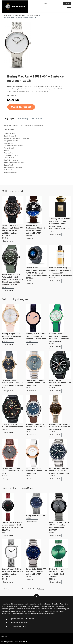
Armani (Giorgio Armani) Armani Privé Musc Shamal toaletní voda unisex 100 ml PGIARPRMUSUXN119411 (61, 224)
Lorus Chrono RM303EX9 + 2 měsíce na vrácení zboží (60, 383)
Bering (31, 488)
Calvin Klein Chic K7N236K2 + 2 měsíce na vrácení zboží (36, 471)
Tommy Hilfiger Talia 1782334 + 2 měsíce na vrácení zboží (12, 336)
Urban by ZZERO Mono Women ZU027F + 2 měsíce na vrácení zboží (36, 336)
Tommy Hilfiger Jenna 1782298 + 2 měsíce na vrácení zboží (35, 383)
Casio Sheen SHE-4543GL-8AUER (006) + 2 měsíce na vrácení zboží (12, 383)
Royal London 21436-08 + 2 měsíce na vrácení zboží (13, 471)
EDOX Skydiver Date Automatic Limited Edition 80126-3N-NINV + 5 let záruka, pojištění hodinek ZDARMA (12, 280)
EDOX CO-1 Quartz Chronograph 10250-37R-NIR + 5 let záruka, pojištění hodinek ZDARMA (13, 230)
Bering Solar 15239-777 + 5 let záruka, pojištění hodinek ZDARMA (36, 571)
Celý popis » (11, 95)
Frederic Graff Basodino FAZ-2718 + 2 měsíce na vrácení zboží (60, 427)
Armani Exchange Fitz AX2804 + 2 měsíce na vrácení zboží (35, 427)
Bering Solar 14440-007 (36, 516)
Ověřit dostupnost (21, 107)
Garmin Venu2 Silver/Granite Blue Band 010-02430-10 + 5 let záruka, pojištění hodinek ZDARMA (36, 273)
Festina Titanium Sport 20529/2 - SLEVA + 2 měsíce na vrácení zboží (60, 471)
